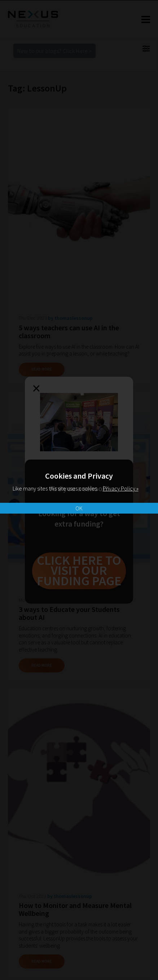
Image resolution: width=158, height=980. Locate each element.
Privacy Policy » (121, 488)
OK (79, 508)
